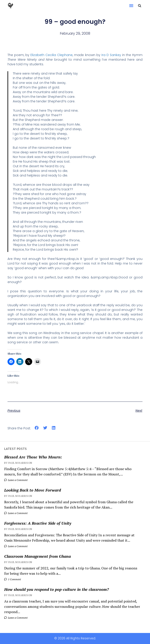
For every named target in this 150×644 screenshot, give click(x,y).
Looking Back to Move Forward (33, 490)
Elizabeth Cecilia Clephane (52, 55)
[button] (131, 6)
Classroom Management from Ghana (37, 556)
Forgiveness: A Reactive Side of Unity (38, 523)
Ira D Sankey (111, 55)
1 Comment (13, 579)
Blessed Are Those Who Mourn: (33, 457)
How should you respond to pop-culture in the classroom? (56, 589)
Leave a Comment (16, 480)
